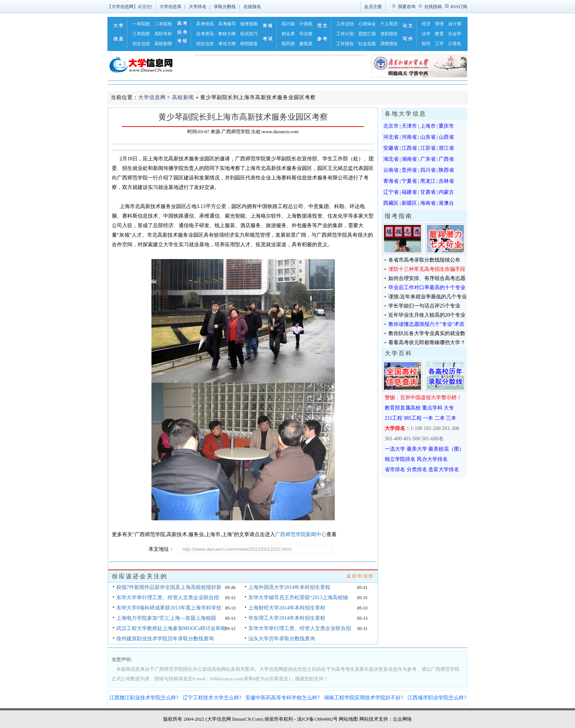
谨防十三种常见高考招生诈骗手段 (427, 269)
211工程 (393, 418)
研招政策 (249, 44)
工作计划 (345, 34)
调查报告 (389, 44)
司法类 (306, 34)
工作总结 (345, 24)
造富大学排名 (444, 469)
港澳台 (446, 203)
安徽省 (391, 148)
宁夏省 (409, 181)
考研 (183, 41)
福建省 (409, 192)
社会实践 (367, 44)
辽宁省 (391, 192)
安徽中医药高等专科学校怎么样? (282, 698)
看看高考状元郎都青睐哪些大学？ (427, 343)
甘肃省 (428, 192)
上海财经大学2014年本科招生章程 (287, 608)
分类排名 (417, 469)
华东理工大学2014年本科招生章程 (287, 618)
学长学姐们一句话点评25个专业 (424, 306)
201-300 (451, 428)
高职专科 (163, 34)
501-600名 (433, 439)
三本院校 (141, 34)
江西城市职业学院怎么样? (437, 698)
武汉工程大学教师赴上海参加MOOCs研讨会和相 (171, 628)
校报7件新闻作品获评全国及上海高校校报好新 (169, 587)
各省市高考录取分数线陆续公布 (424, 260)
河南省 (409, 137)
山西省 (446, 137)
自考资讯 (205, 34)
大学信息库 (171, 7)
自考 (183, 32)
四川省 (428, 170)
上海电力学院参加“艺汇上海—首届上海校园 (166, 618)
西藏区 (391, 203)
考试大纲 (227, 44)
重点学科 (432, 408)
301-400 (393, 439)
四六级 (288, 24)
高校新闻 (163, 44)
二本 (440, 418)
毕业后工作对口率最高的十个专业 (427, 287)
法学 (426, 34)
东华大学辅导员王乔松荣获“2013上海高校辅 (298, 598)
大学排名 (198, 7)
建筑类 (306, 44)
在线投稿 (433, 7)
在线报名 (252, 7)
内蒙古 (446, 192)
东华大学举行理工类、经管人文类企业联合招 (168, 598)
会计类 (455, 24)
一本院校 (141, 24)
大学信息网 (122, 7)
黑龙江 (428, 181)
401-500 (412, 439)
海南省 (428, 203)
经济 (426, 24)
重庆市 (446, 126)
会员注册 (373, 7)
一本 (428, 418)
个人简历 (389, 24)
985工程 (413, 418)
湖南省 (409, 159)
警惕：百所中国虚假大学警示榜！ (423, 398)
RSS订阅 (459, 7)
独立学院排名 (400, 459)
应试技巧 (249, 34)
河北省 (391, 137)
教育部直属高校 (403, 408)
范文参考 (323, 32)
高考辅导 (227, 24)
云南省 (391, 170)
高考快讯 (205, 24)
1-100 (416, 428)
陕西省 (446, 170)
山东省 (428, 137)
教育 (439, 34)
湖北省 (391, 159)
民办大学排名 (432, 459)
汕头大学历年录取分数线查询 (282, 639)
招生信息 (141, 44)
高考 (183, 23)
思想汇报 (367, 34)
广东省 (428, 159)
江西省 (409, 148)
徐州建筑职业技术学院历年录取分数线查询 (165, 639)
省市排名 (395, 469)
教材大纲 (227, 34)
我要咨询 (407, 7)
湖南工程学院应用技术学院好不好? (363, 698)
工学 (439, 44)
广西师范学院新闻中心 (301, 534)
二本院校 (163, 24)
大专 (449, 408)
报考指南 (249, 24)
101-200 (432, 428)
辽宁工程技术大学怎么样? (212, 698)
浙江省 (446, 148)
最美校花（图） (446, 449)
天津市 (409, 126)
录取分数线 (225, 7)
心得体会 (367, 24)
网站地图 (348, 719)
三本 (451, 418)
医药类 (288, 44)
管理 (439, 24)
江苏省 (428, 148)
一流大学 (395, 449)
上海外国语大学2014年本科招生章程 (289, 587)
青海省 (391, 181)
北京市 (391, 126)
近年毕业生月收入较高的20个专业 (427, 315)
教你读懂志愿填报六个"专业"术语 (426, 324)
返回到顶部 (360, 576)
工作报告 (345, 44)
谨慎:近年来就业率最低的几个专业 (428, 297)
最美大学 (417, 449)
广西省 (446, 159)
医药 (426, 44)
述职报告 (389, 34)
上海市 (428, 126)
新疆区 (409, 203)
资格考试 (268, 32)
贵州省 (409, 170)
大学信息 (119, 32)
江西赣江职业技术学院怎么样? (144, 698)
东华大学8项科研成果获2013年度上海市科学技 (169, 608)
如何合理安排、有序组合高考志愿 (427, 278)
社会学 (455, 34)
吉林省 (446, 181)
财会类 (288, 34)
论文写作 (408, 32)
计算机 (306, 24)
